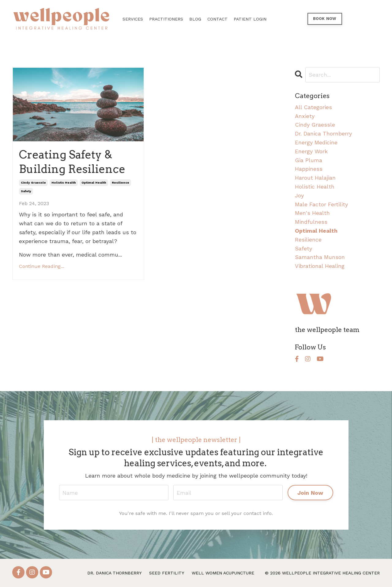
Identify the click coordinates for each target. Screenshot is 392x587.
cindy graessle (33, 183)
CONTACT (217, 19)
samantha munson (320, 257)
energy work (311, 151)
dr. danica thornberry (323, 133)
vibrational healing (320, 266)
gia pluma (309, 160)
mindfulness (311, 222)
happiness (309, 169)
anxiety (305, 116)
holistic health (64, 183)
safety (26, 191)
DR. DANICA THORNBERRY (114, 573)
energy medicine (316, 142)
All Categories (313, 107)
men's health (312, 213)
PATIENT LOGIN (250, 19)
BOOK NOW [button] (325, 19)
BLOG (195, 19)
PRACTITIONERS (166, 19)
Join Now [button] (310, 493)
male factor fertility (321, 204)
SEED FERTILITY (167, 573)
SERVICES (133, 19)
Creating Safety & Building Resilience (72, 162)
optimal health (94, 183)
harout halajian (315, 178)
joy (299, 195)
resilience (121, 183)
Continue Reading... (42, 266)
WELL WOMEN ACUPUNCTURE (223, 573)
